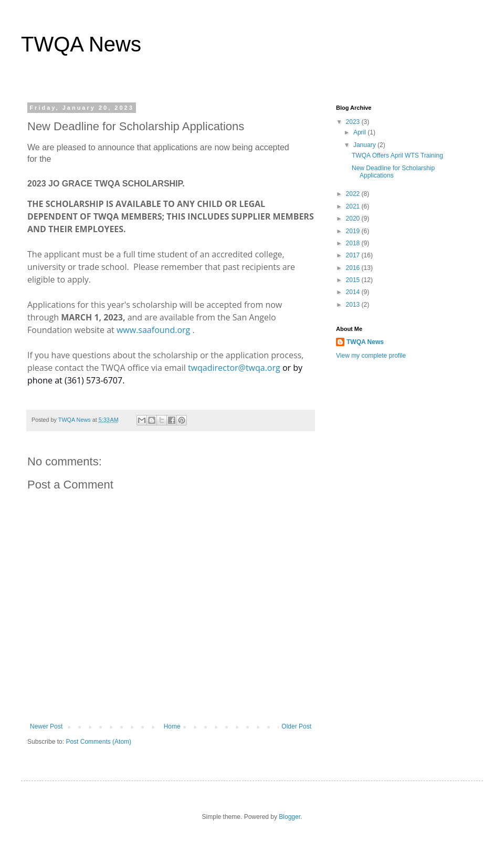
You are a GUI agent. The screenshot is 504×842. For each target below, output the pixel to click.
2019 (354, 231)
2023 (354, 122)
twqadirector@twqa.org (234, 368)
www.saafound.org (153, 330)
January (365, 145)
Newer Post (46, 726)
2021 (354, 206)
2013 (354, 305)
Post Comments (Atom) (98, 742)
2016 (354, 268)
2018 (354, 243)
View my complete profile (371, 356)
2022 (354, 194)
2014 (354, 292)
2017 (354, 255)
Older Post (296, 726)
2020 (354, 219)
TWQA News (81, 44)
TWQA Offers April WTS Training (397, 155)
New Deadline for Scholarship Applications (393, 172)
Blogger (290, 817)
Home (172, 726)
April (360, 132)
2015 (354, 280)
